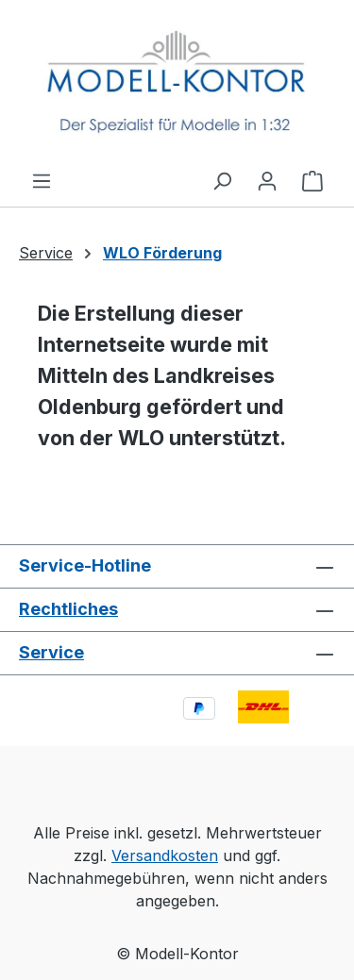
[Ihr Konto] (267, 180)
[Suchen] (222, 180)
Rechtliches (68, 609)
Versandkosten (165, 855)
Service (51, 652)
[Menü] (42, 180)
